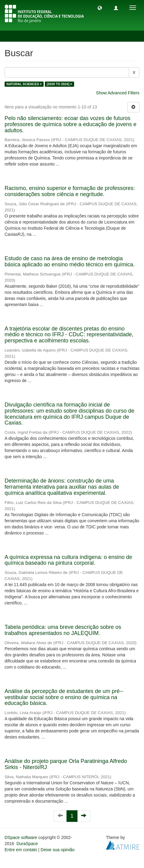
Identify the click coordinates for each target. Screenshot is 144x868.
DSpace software (21, 837)
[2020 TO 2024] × (59, 84)
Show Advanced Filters (118, 93)
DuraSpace (27, 844)
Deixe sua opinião (58, 850)
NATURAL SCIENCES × (24, 84)
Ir (134, 72)
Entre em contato (21, 850)
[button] (100, 8)
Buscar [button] (18, 36)
